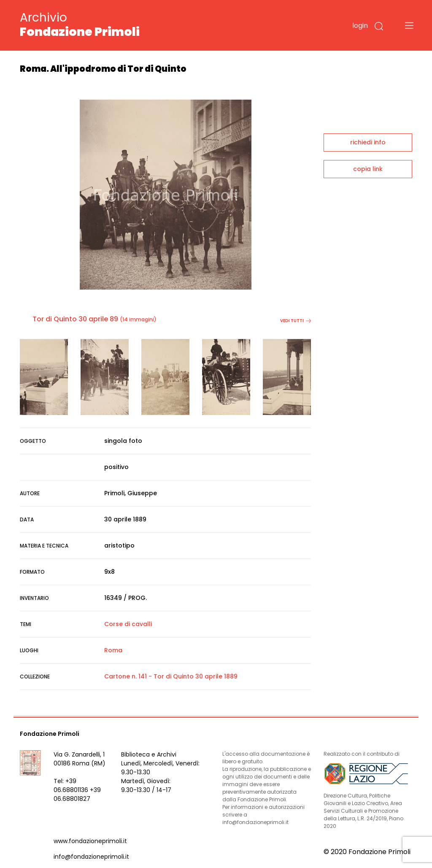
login (360, 26)
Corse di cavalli (128, 624)
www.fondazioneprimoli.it (90, 841)
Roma (113, 650)
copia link (368, 169)
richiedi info (368, 142)
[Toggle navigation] (409, 25)
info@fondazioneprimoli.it (91, 857)
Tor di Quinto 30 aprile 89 (75, 319)
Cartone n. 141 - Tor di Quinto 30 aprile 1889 (171, 676)
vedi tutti (296, 321)
